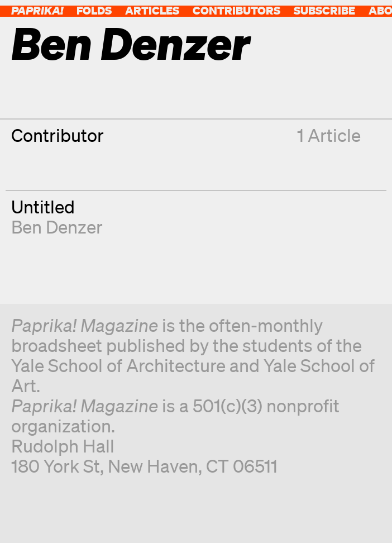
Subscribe (324, 10)
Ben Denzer (57, 227)
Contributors (236, 10)
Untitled (43, 206)
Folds (94, 10)
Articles (152, 10)
